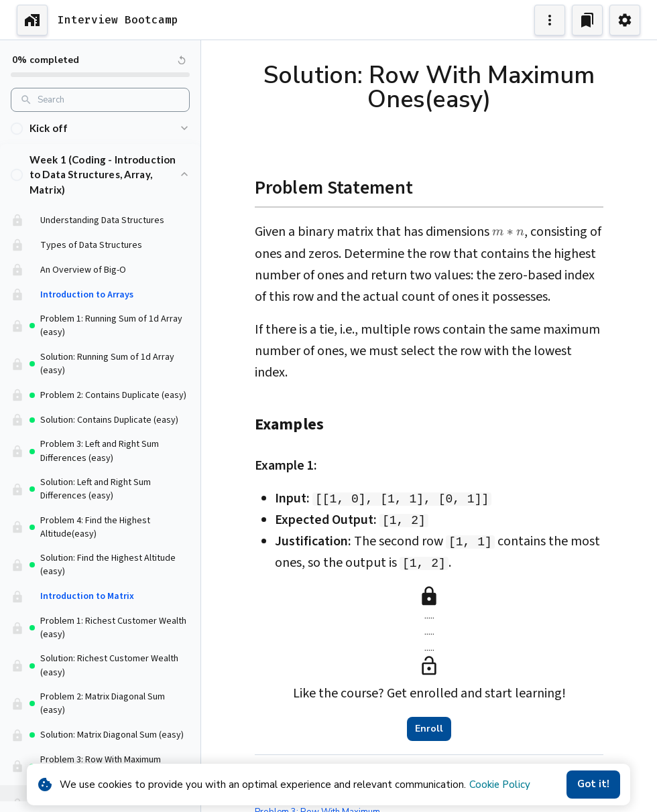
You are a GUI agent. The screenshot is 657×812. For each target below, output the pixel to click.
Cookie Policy (500, 785)
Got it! (593, 785)
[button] (100, 133)
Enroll (429, 729)
